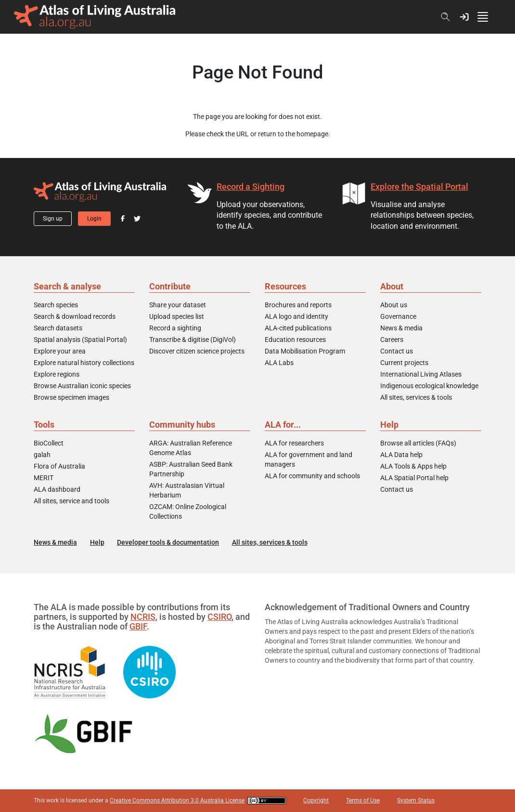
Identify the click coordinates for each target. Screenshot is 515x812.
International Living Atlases (421, 374)
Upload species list (177, 316)
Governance (398, 316)
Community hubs (182, 425)
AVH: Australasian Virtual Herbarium (187, 490)
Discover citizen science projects (197, 351)
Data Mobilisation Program (305, 351)
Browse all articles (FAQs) (418, 443)
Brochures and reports (298, 305)
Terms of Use (363, 800)
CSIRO (219, 617)
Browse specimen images (71, 397)
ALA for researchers (294, 443)
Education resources (295, 340)
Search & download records (75, 316)
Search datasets (58, 328)
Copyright (316, 800)
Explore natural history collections (84, 363)
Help (389, 425)
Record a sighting (175, 328)
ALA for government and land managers (309, 459)
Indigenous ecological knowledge (429, 386)
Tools (44, 425)
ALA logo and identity (296, 316)
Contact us (397, 351)
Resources (285, 286)
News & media (401, 328)
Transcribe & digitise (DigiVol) (193, 340)
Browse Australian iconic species (82, 386)
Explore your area (60, 351)
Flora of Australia (59, 466)
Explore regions (57, 374)
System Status (416, 800)
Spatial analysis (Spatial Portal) (80, 340)
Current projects (404, 363)
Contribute (170, 286)
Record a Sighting (251, 187)
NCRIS (143, 617)
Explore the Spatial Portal (419, 187)
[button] (464, 17)
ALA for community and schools (312, 476)
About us (394, 305)
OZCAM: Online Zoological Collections (188, 511)
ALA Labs (279, 363)
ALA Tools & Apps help (413, 466)
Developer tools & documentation (168, 542)
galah (42, 455)
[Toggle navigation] (487, 17)
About (392, 286)
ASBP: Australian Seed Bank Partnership (191, 469)
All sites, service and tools (71, 501)
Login (94, 219)
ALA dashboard (57, 489)
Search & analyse (67, 286)
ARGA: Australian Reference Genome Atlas (191, 448)
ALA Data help (401, 455)
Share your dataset (178, 305)
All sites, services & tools (416, 397)
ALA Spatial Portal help (414, 478)
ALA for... (283, 425)
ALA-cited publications (298, 328)
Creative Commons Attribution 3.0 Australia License (177, 800)
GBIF (138, 626)
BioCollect (49, 443)
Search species (56, 305)
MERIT (44, 478)
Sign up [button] (53, 219)
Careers (392, 340)
